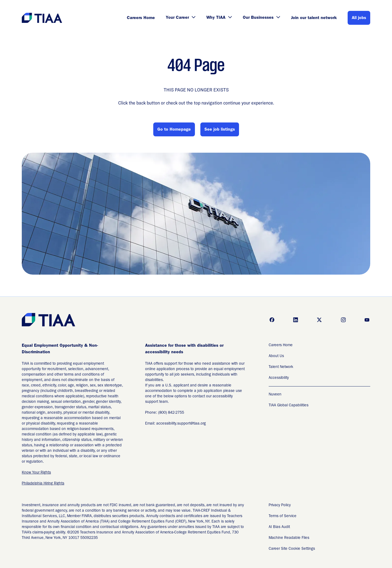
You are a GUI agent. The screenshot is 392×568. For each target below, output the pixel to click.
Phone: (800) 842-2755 (165, 413)
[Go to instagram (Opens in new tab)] (343, 320)
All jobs (359, 18)
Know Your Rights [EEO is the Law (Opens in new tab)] (36, 473)
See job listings (220, 130)
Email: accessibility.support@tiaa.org (175, 424)
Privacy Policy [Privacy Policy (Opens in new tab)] (280, 505)
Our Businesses (261, 18)
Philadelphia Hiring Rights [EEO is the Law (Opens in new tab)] (43, 484)
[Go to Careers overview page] (42, 18)
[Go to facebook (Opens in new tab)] (272, 320)
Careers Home (141, 18)
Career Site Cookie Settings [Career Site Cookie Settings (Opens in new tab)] (292, 549)
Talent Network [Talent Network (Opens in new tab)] (281, 367)
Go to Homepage (174, 130)
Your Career (181, 18)
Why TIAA (219, 18)
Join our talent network (314, 18)
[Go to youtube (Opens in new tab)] (367, 320)
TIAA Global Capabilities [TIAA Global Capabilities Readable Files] (289, 406)
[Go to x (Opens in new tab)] (319, 320)
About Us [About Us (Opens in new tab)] (276, 356)
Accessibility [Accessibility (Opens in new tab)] (279, 378)
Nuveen (275, 395)
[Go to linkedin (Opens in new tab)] (296, 320)
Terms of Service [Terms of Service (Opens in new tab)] (283, 516)
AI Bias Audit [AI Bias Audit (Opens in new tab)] (279, 527)
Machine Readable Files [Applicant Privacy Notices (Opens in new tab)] (289, 538)
